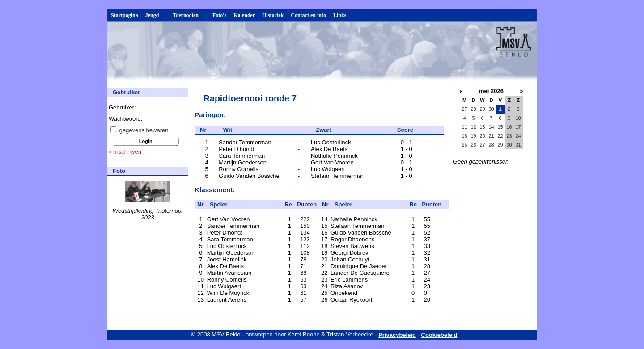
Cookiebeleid (439, 335)
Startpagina (125, 15)
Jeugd (156, 15)
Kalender (244, 15)
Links (340, 15)
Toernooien (189, 15)
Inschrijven (127, 152)
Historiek (273, 15)
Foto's (219, 15)
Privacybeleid (397, 335)
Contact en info (308, 15)
